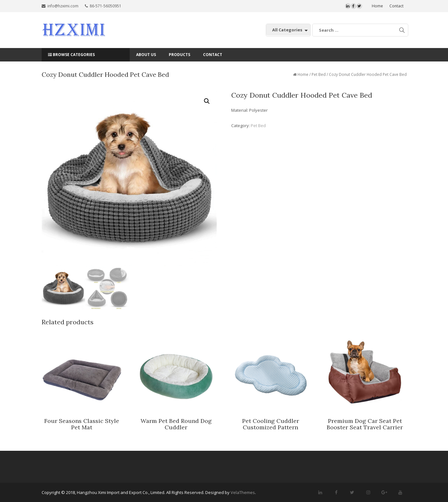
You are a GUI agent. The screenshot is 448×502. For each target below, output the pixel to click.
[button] (207, 101)
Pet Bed (319, 74)
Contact (396, 6)
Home (377, 6)
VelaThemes (243, 492)
